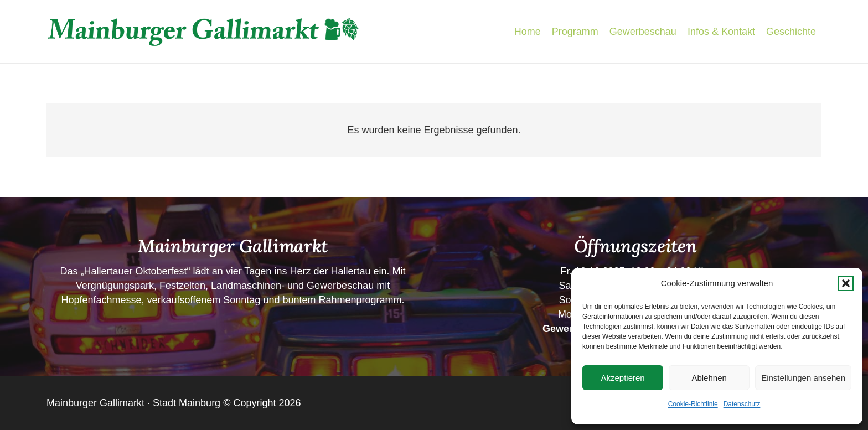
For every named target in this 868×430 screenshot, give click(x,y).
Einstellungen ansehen (803, 378)
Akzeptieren (622, 378)
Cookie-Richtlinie (693, 404)
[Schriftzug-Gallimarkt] (203, 32)
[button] (846, 283)
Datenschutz (742, 404)
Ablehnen (709, 378)
